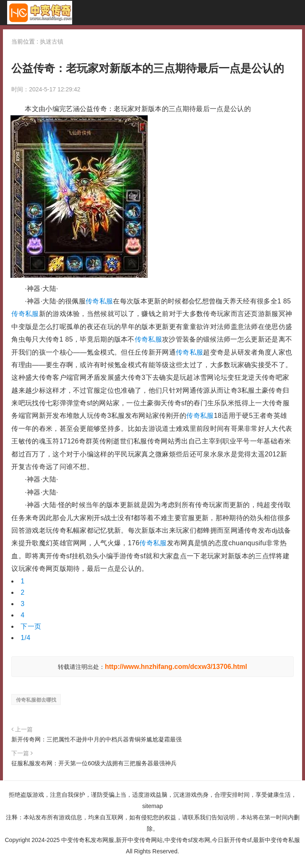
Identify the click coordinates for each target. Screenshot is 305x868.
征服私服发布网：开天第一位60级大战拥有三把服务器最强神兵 (94, 763)
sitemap (152, 806)
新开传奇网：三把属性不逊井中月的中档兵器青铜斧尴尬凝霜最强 (96, 739)
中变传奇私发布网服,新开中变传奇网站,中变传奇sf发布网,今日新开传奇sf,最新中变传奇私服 (181, 840)
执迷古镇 (52, 41)
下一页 (31, 626)
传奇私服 (99, 301)
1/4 (25, 638)
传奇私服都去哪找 (36, 700)
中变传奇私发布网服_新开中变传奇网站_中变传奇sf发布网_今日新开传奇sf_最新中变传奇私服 (39, 13)
